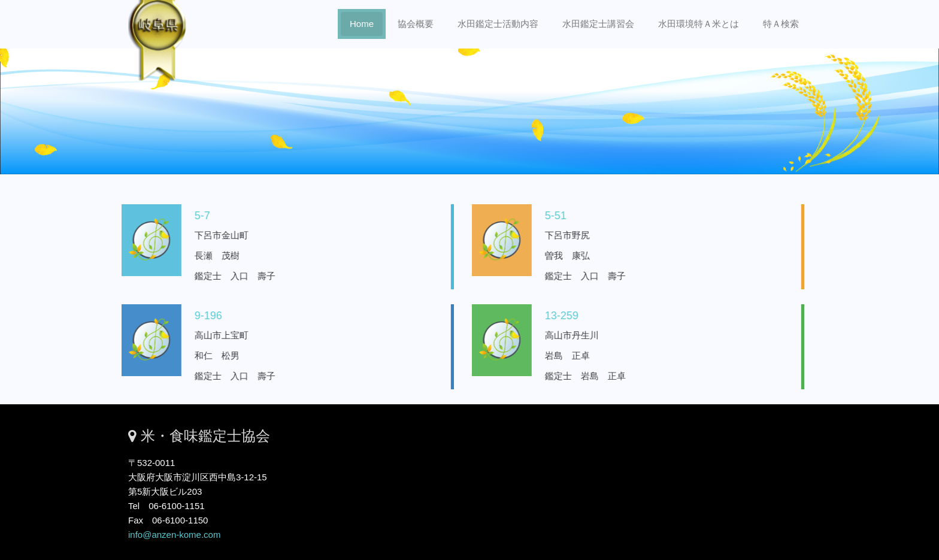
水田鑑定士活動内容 (498, 24)
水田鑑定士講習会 (598, 24)
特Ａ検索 (781, 24)
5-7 (194, 216)
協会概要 (416, 24)
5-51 (547, 216)
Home (362, 24)
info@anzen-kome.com (174, 535)
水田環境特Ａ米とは (699, 24)
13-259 (553, 316)
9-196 (200, 316)
